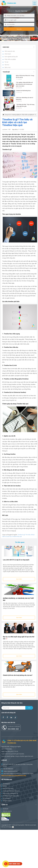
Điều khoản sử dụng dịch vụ (10, 793)
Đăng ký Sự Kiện (7, 801)
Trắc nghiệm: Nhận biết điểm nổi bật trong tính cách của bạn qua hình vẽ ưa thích (24, 84)
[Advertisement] (19, 849)
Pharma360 (21, 825)
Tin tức (6, 62)
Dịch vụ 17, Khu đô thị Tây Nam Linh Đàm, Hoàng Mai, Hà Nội (18, 765)
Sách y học (7, 67)
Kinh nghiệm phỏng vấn (11, 57)
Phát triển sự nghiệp (10, 59)
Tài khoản (5, 809)
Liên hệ (4, 786)
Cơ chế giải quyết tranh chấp (10, 796)
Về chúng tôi (6, 784)
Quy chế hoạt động (7, 789)
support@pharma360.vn (11, 771)
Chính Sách (8, 54)
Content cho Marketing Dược (23, 91)
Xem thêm (19, 579)
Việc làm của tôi (7, 811)
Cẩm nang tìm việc (10, 51)
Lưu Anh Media (8, 827)
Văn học (7, 65)
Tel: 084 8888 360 (8, 769)
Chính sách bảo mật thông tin (10, 791)
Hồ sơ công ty (6, 798)
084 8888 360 (13, 729)
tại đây (24, 776)
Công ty (17, 756)
